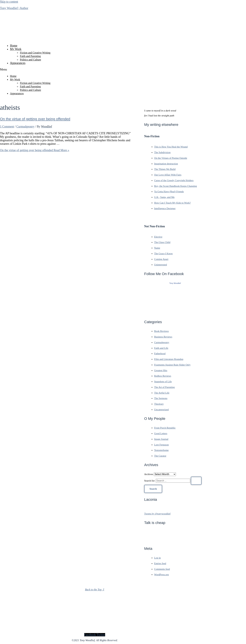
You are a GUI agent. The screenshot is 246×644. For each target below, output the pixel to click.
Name (157, 248)
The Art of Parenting (164, 387)
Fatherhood (160, 354)
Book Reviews (161, 331)
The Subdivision (162, 152)
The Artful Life (162, 393)
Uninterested (161, 265)
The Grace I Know (163, 254)
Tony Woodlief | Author (14, 8)
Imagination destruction (166, 164)
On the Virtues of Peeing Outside (171, 158)
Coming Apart (161, 259)
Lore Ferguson (161, 445)
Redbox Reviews (163, 376)
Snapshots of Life (163, 382)
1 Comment (7, 127)
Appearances (18, 63)
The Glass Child (162, 242)
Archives (149, 474)
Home (14, 46)
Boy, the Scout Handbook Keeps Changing (175, 186)
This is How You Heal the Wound (171, 147)
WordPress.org (161, 575)
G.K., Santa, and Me (164, 197)
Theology (159, 404)
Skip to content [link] (9, 2)
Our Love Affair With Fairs (168, 175)
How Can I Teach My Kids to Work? (172, 203)
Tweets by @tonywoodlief (157, 514)
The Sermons (161, 398)
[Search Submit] (196, 481)
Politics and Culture (30, 60)
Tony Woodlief (175, 283)
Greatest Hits (161, 370)
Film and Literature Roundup (169, 359)
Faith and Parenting (30, 56)
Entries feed (160, 563)
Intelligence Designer (165, 208)
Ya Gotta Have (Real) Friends (169, 192)
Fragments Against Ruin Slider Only (172, 365)
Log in (157, 558)
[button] (95, 70)
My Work (16, 49)
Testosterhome (161, 450)
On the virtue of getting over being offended (35, 119)
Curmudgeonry (25, 127)
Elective (158, 237)
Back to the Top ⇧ (95, 590)
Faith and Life (161, 348)
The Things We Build (165, 169)
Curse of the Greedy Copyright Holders (174, 180)
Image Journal (161, 439)
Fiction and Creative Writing (35, 53)
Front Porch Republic (165, 428)
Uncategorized (161, 410)
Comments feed (162, 569)
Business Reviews (163, 337)
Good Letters (161, 433)
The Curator (160, 456)
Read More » (35, 150)
